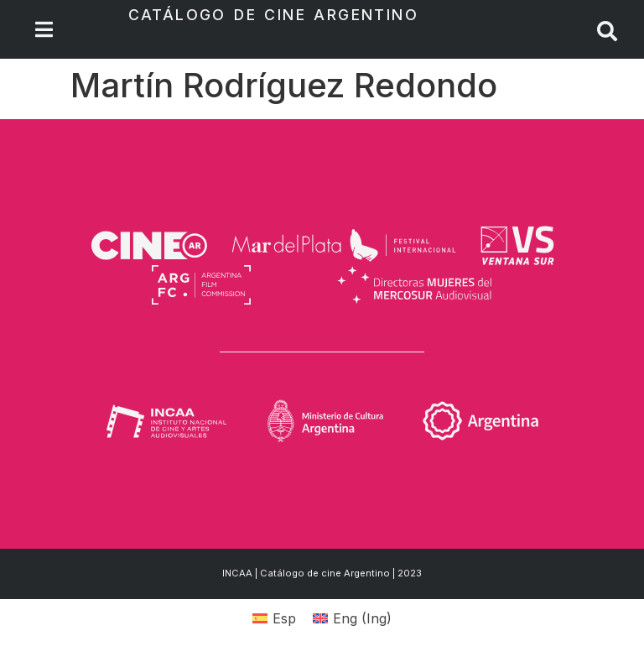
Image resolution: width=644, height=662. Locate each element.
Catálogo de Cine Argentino (273, 15)
